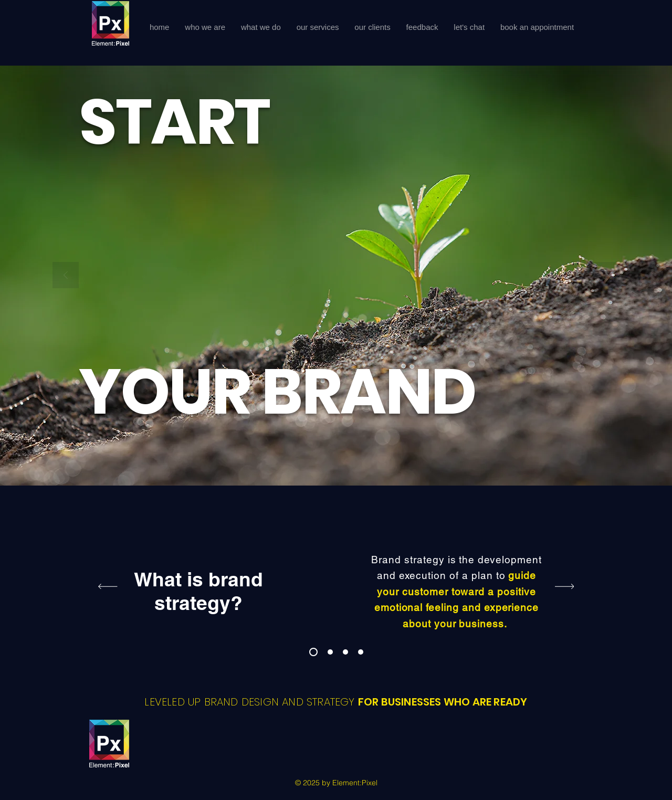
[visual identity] (345, 652)
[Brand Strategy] (313, 652)
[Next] (606, 276)
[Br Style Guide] (330, 652)
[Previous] (66, 276)
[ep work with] (361, 652)
